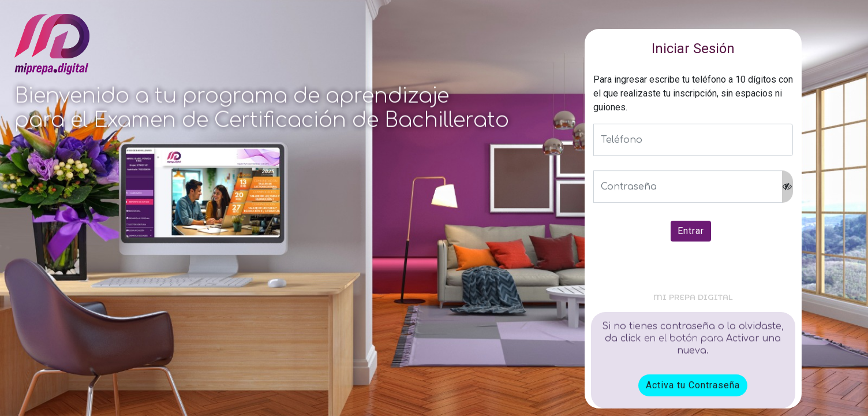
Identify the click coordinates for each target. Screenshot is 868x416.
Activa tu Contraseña (693, 385)
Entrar (691, 231)
